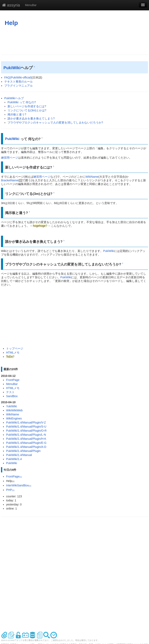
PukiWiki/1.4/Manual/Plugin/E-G (26, 443)
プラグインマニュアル (18, 86)
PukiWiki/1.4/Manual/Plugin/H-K (26, 439)
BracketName (10, 180)
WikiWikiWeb (14, 410)
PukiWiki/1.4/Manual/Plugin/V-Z (26, 423)
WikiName (92, 177)
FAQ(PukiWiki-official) (18, 77)
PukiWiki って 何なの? (22, 102)
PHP (10, 490)
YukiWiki (11, 406)
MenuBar (31, 5)
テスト (10, 392)
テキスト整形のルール (18, 82)
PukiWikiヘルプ (14, 98)
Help (11, 23)
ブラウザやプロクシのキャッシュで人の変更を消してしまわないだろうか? (55, 123)
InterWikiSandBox (19, 485)
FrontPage (13, 380)
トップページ (15, 348)
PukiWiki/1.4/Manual (19, 455)
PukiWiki (12, 68)
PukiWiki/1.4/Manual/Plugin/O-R (26, 431)
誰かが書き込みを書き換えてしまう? (31, 118)
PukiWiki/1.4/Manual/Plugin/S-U (26, 427)
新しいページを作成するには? (27, 106)
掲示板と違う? (17, 114)
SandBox (12, 396)
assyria (11, 5)
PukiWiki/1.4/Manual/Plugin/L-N (26, 435)
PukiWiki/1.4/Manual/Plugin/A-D (26, 447)
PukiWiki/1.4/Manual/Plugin (23, 451)
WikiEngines (14, 418)
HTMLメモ (13, 353)
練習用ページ (10, 158)
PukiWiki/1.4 (14, 459)
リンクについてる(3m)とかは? (27, 110)
